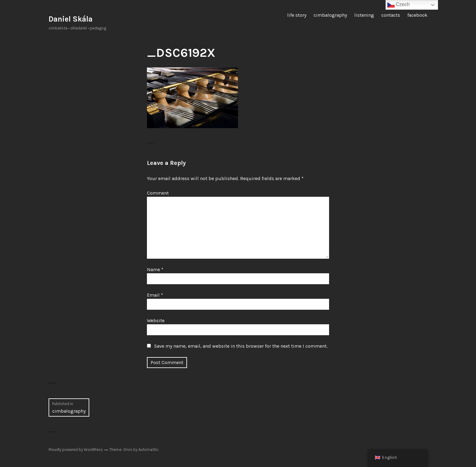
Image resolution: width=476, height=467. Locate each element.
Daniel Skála (71, 19)
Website (156, 320)
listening (364, 15)
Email (155, 295)
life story (297, 15)
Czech (399, 5)
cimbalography (330, 15)
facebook (417, 15)
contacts (391, 15)
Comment (158, 193)
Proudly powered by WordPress (76, 450)
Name (155, 269)
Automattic (148, 450)
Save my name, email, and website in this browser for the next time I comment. (241, 346)
